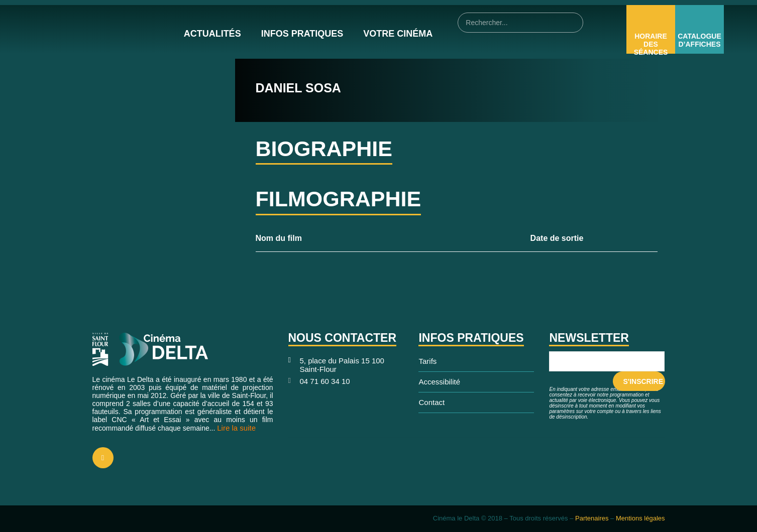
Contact (431, 402)
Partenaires (592, 518)
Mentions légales (640, 518)
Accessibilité (439, 382)
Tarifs (427, 361)
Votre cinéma (398, 34)
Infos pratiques (302, 34)
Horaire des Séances (651, 44)
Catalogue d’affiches (699, 40)
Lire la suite (236, 428)
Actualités (212, 34)
